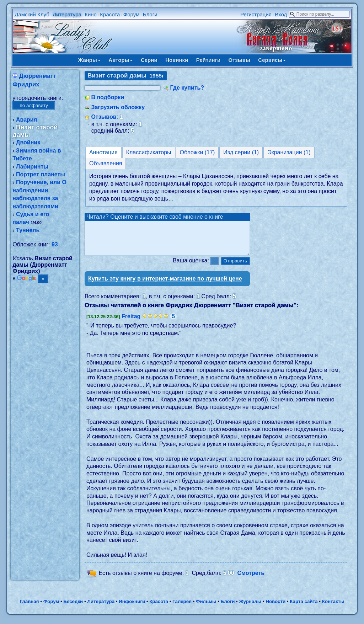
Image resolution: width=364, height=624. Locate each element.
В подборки (108, 97)
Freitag (131, 323)
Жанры (89, 60)
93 (55, 244)
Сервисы (272, 60)
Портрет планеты (41, 174)
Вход (281, 14)
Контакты (333, 608)
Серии (149, 60)
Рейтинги (208, 60)
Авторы (121, 60)
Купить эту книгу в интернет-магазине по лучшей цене (165, 285)
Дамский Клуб (32, 14)
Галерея (182, 608)
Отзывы (239, 60)
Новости (275, 608)
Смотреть (251, 579)
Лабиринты (32, 167)
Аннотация (103, 152)
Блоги (150, 14)
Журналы (250, 608)
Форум (132, 14)
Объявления (106, 163)
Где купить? (187, 88)
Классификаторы (149, 152)
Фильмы (206, 608)
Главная (29, 608)
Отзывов (104, 117)
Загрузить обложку (118, 107)
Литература (67, 14)
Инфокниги (132, 608)
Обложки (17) (197, 152)
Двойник (28, 142)
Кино (91, 14)
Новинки (177, 60)
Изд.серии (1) (241, 152)
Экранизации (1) (289, 152)
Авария (26, 120)
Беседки (73, 608)
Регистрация (256, 14)
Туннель (28, 230)
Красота (110, 14)
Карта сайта (304, 608)
